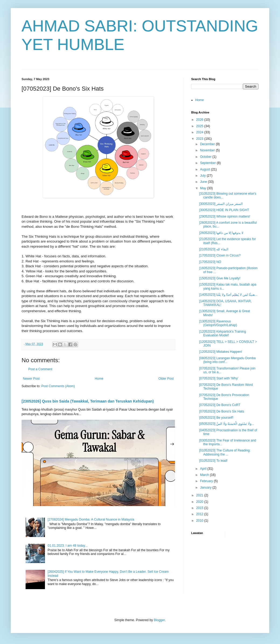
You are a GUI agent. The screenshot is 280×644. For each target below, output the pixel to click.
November (208, 150)
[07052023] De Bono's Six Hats (222, 411)
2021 (200, 495)
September (208, 163)
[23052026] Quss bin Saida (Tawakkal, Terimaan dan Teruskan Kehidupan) (88, 401)
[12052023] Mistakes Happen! (221, 352)
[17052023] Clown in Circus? (220, 255)
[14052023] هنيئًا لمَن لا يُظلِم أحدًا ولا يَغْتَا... (228, 295)
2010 (200, 521)
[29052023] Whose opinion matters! (225, 216)
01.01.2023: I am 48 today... (68, 546)
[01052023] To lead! (213, 461)
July (203, 176)
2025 (200, 126)
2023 (200, 139)
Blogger (159, 620)
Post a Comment (40, 369)
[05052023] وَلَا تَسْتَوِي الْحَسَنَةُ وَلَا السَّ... (227, 424)
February (207, 481)
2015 (200, 508)
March (205, 475)
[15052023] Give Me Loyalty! (220, 278)
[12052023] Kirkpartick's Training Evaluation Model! (223, 333)
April (204, 469)
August (206, 169)
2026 (200, 120)
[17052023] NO (210, 262)
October (206, 157)
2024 (200, 132)
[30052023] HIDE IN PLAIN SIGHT (224, 210)
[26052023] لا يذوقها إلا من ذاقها (221, 233)
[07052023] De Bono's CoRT (220, 405)
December (208, 144)
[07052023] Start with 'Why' (219, 378)
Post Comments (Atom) (58, 386)
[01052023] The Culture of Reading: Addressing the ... (225, 452)
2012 (200, 514)
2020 (200, 502)
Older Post (166, 379)
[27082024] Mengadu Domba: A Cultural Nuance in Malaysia (91, 520)
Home (99, 379)
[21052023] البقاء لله (214, 249)
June (204, 182)
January (206, 488)
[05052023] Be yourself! (216, 418)
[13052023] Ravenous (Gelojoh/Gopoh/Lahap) (218, 323)
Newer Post (31, 379)
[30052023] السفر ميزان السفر (221, 204)
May (204, 188)
